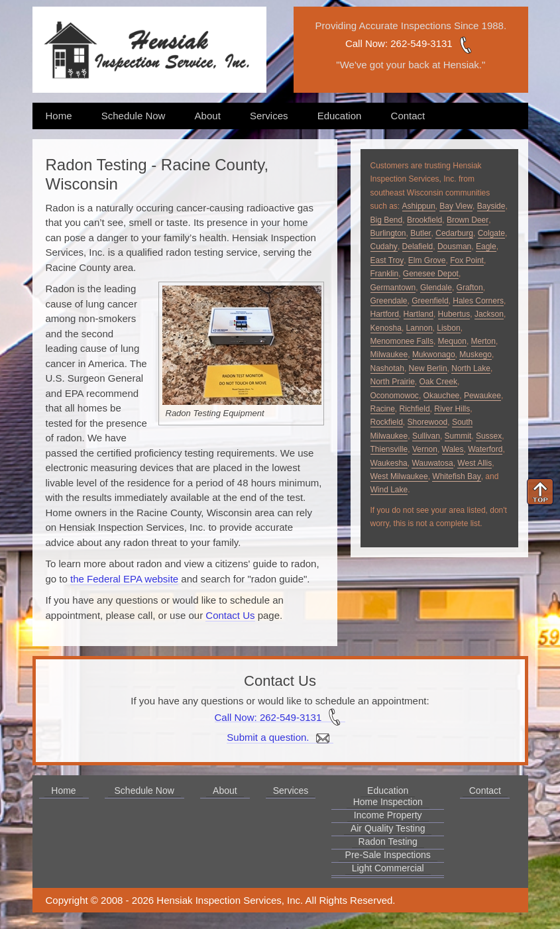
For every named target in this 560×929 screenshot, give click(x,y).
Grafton (470, 288)
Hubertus (454, 314)
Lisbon (448, 328)
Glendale (436, 288)
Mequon (452, 341)
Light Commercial (388, 868)
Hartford (385, 314)
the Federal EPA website (124, 579)
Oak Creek (438, 382)
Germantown (393, 288)
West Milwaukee (399, 476)
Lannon (420, 328)
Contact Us (230, 615)
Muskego (476, 355)
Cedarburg (454, 233)
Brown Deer (468, 220)
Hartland (419, 314)
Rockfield (387, 422)
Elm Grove (427, 260)
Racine (383, 409)
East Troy (387, 260)
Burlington (388, 233)
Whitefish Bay (456, 476)
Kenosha (386, 328)
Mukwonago (434, 355)
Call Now (365, 43)
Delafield (418, 246)
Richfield (415, 409)
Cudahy (384, 246)
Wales (453, 449)
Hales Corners (478, 301)
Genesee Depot (431, 274)
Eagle (486, 246)
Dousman (454, 246)
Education (340, 116)
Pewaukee (482, 396)
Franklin (385, 274)
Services (269, 116)
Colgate (491, 233)
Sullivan (426, 436)
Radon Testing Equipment (215, 413)
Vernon (425, 449)
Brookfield (424, 220)
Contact (408, 116)
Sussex (489, 436)
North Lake (471, 368)
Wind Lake (389, 490)
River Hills (452, 409)
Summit (458, 436)
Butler (420, 233)
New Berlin (428, 368)
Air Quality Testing (388, 828)
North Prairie (393, 382)
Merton (483, 341)
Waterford (485, 449)
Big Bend (387, 220)
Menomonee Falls (402, 341)
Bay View (456, 206)
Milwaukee (389, 355)
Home (59, 116)
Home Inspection (388, 802)
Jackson (489, 314)
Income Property (388, 815)
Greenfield (430, 301)
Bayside (491, 206)
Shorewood (428, 422)
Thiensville (389, 449)
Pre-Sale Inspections (388, 855)
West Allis (475, 463)
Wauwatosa (432, 463)
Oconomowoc (395, 396)
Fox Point (467, 260)
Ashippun (419, 206)
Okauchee (442, 396)
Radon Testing (388, 842)
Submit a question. (280, 738)
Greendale (389, 301)
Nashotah (387, 368)
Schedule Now (134, 116)
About (208, 116)
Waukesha (389, 463)
